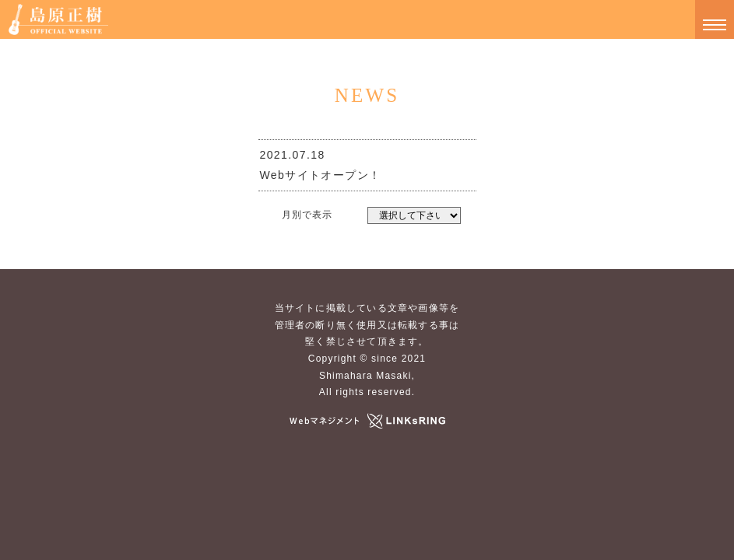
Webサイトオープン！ (321, 175)
